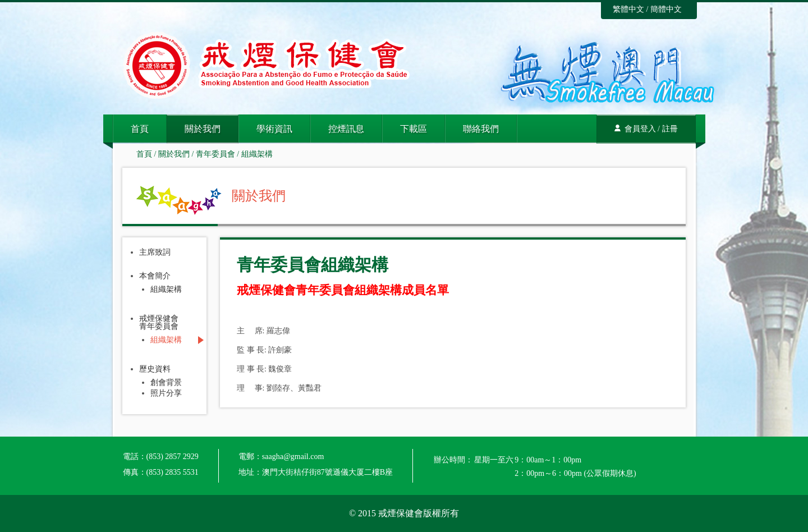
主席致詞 (155, 253)
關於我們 (203, 129)
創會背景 (166, 383)
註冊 (670, 129)
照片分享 (166, 393)
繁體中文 (628, 9)
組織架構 (257, 154)
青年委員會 (215, 154)
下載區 (414, 129)
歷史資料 (155, 369)
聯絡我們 (481, 129)
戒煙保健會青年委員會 (159, 323)
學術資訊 (274, 129)
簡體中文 (666, 9)
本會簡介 (155, 276)
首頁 (140, 129)
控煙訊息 (346, 129)
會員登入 (640, 129)
